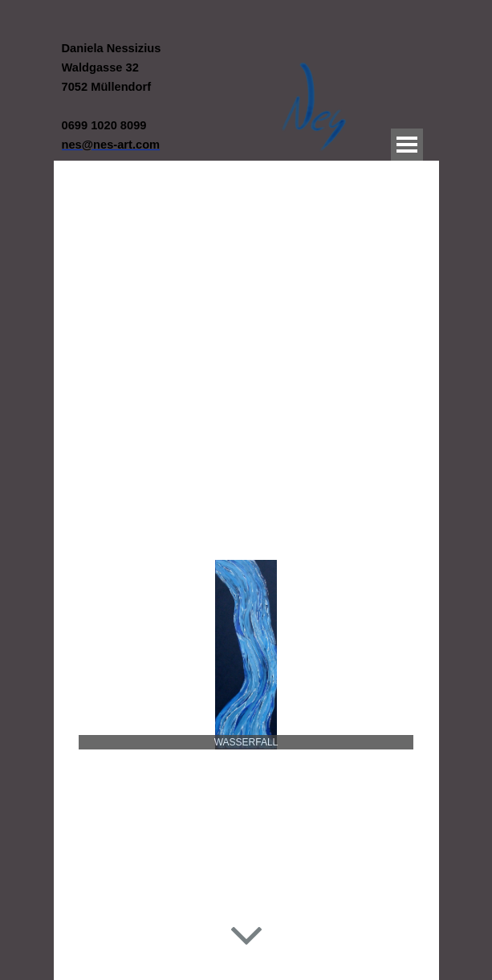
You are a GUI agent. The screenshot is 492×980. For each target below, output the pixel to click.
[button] (111, 144)
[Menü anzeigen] (407, 145)
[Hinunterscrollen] (246, 933)
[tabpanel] (158, 96)
